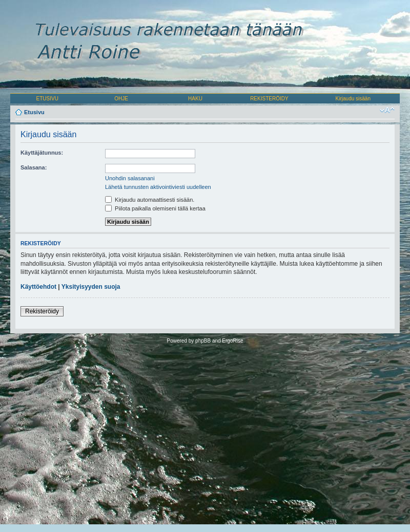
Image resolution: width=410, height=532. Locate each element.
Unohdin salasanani (130, 178)
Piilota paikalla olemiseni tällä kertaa (155, 208)
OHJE (121, 99)
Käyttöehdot (38, 287)
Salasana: (34, 167)
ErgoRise (232, 341)
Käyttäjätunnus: (42, 153)
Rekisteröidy (42, 311)
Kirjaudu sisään (353, 99)
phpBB (203, 341)
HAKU (195, 99)
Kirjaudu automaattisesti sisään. (150, 200)
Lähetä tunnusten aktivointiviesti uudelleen (158, 187)
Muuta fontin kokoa (387, 110)
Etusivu (34, 112)
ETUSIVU (47, 99)
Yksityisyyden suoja (91, 287)
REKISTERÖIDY (269, 99)
